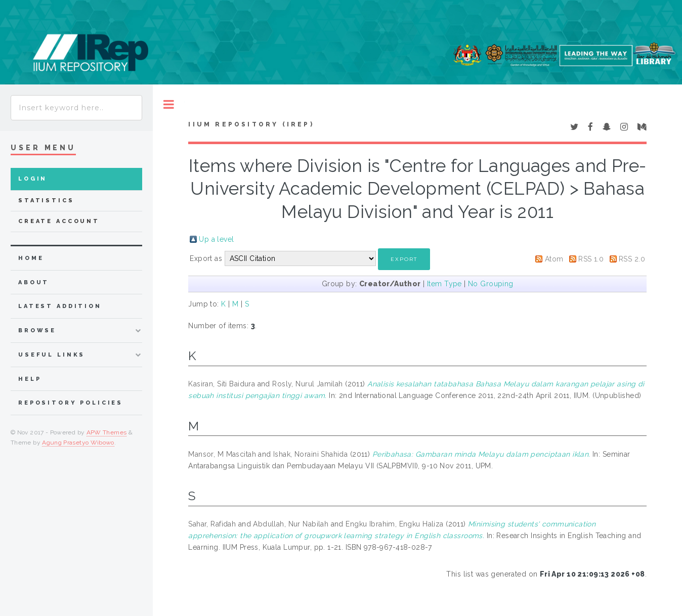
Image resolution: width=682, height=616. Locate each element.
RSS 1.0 (591, 259)
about (34, 282)
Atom (554, 259)
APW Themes (107, 432)
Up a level (216, 239)
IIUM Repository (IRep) (251, 124)
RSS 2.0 (632, 259)
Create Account (59, 221)
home (31, 258)
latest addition (60, 306)
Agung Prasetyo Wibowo (78, 443)
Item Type (444, 284)
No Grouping (491, 284)
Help (30, 379)
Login (33, 179)
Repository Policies (71, 403)
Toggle (169, 104)
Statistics (46, 201)
